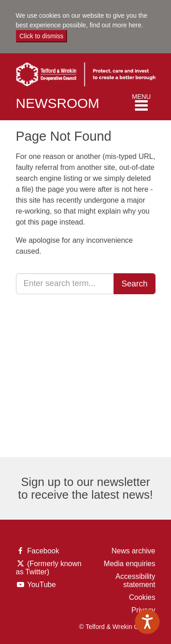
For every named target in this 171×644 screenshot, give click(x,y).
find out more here (115, 25)
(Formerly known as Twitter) (49, 568)
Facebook (38, 551)
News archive (133, 551)
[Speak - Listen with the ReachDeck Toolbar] (147, 622)
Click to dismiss (41, 36)
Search (134, 284)
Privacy (143, 610)
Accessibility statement (135, 580)
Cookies (142, 597)
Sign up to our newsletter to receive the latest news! (86, 488)
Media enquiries (130, 564)
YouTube (38, 585)
